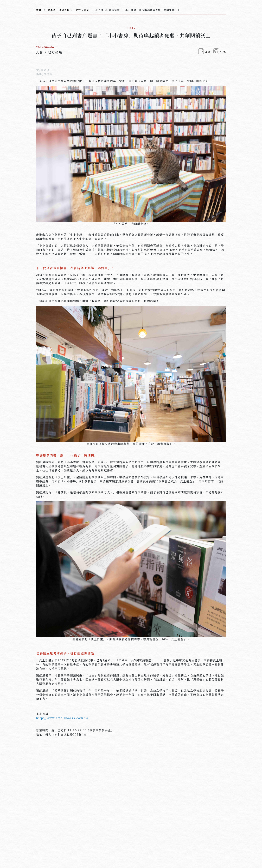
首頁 (39, 10)
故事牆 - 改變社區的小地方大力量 (68, 10)
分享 (204, 51)
